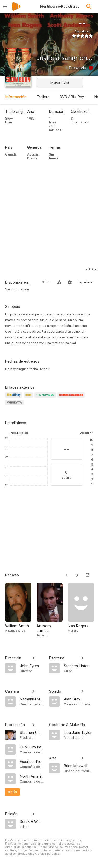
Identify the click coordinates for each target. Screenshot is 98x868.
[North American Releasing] (32, 776)
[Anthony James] (52, 610)
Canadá (11, 154)
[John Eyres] (32, 666)
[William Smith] (21, 610)
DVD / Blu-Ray (72, 97)
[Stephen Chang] (32, 732)
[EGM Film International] (32, 747)
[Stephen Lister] (78, 666)
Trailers (43, 97)
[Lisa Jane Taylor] (78, 732)
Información (16, 97)
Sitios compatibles (46, 282)
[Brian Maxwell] (78, 766)
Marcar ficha (60, 82)
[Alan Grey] (78, 699)
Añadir (44, 369)
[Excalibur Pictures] (32, 761)
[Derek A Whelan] (32, 821)
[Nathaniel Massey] (32, 699)
